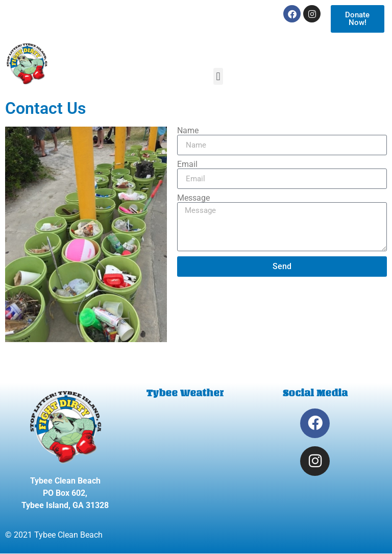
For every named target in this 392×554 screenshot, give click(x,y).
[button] (218, 76)
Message (193, 198)
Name (188, 131)
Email (187, 164)
